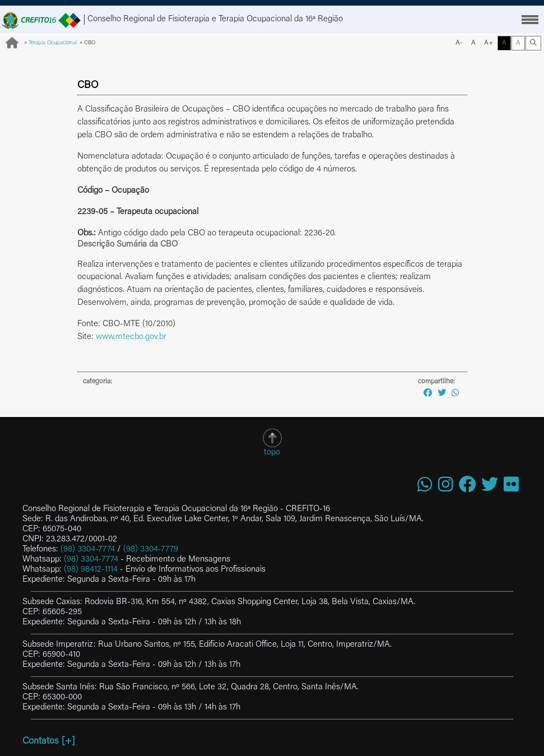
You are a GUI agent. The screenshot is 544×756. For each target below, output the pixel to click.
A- (459, 43)
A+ (489, 43)
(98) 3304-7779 (151, 549)
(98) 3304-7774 (88, 549)
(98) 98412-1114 (91, 570)
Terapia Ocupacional (53, 43)
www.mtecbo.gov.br (131, 337)
